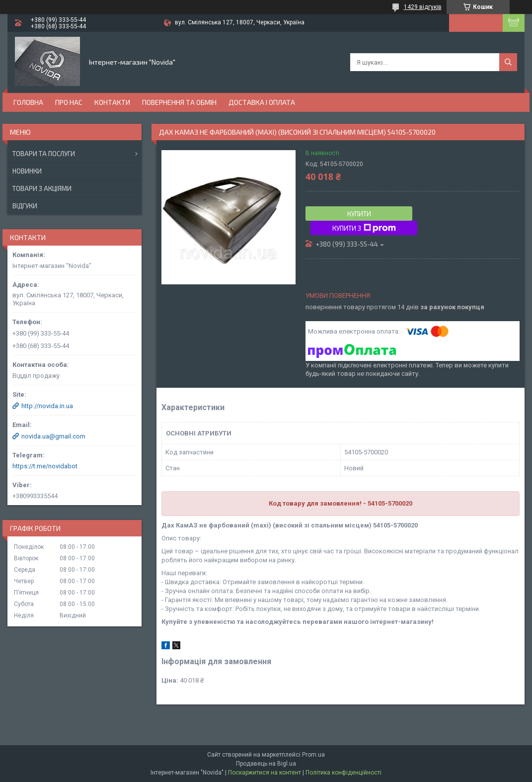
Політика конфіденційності (343, 773)
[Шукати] (508, 62)
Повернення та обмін (179, 102)
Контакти (112, 102)
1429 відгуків (423, 7)
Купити (359, 214)
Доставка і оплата (262, 102)
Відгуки (25, 206)
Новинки (27, 171)
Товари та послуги (44, 154)
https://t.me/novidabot (45, 466)
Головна (28, 102)
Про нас (69, 102)
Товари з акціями (42, 188)
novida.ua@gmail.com (53, 436)
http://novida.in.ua (47, 406)
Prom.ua (313, 755)
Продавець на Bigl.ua (266, 764)
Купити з (364, 228)
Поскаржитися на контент (265, 773)
